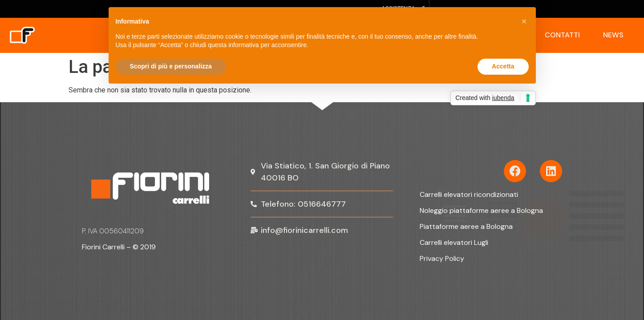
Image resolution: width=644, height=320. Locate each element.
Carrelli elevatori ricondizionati (469, 194)
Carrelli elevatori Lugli (454, 242)
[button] (524, 21)
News (613, 35)
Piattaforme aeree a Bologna (466, 226)
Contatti (562, 35)
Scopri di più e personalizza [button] (171, 66)
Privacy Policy (442, 258)
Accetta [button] (503, 66)
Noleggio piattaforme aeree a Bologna (481, 210)
